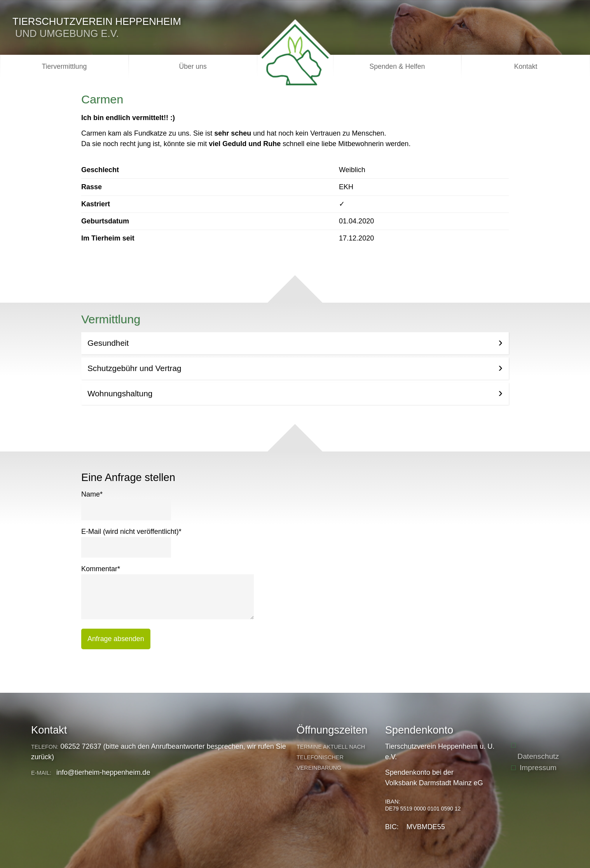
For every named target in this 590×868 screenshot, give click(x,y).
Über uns (193, 66)
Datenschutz (538, 756)
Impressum (538, 768)
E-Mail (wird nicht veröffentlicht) (131, 531)
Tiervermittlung (65, 66)
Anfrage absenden (116, 639)
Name (92, 494)
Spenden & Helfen (397, 66)
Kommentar (101, 568)
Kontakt (526, 66)
